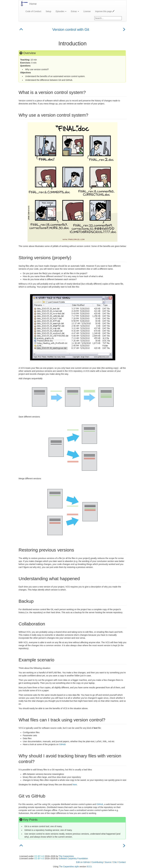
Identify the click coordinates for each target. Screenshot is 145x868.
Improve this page (105, 11)
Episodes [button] (61, 11)
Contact (122, 862)
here (75, 785)
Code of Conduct (33, 11)
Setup (48, 11)
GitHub (62, 744)
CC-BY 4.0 (39, 856)
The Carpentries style (69, 867)
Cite (115, 862)
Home (33, 4)
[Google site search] (108, 18)
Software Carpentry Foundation (73, 858)
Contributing (97, 862)
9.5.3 (89, 867)
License (87, 11)
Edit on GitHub (83, 862)
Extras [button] (75, 11)
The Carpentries (66, 856)
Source (108, 862)
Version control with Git (71, 29)
